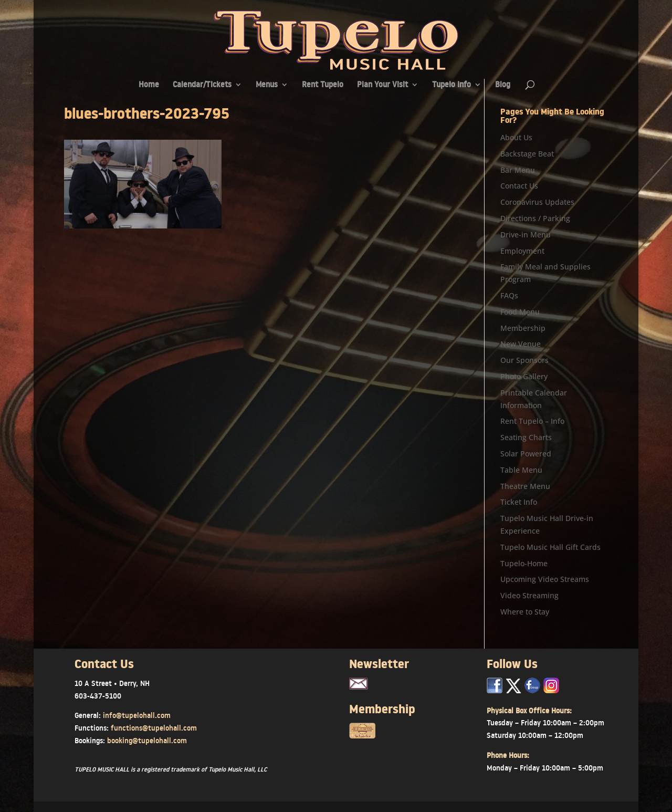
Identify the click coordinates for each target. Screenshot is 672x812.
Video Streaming (529, 595)
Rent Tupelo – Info (532, 421)
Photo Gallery (524, 376)
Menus (267, 85)
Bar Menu (518, 170)
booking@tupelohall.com (147, 741)
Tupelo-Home (524, 563)
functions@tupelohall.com (154, 728)
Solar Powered (526, 454)
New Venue (521, 344)
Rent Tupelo (323, 85)
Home (149, 85)
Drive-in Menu (526, 235)
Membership (523, 328)
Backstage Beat (527, 154)
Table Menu (521, 470)
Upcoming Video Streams (545, 579)
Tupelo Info (451, 85)
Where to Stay (525, 612)
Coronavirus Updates (537, 202)
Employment (522, 251)
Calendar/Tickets (202, 85)
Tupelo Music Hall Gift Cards (550, 547)
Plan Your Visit (382, 85)
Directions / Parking (535, 218)
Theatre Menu (525, 486)
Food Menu (520, 312)
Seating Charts (526, 437)
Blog (503, 85)
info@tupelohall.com (137, 715)
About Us (516, 137)
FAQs (509, 295)
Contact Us (519, 186)
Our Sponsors (524, 360)
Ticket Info (519, 502)
